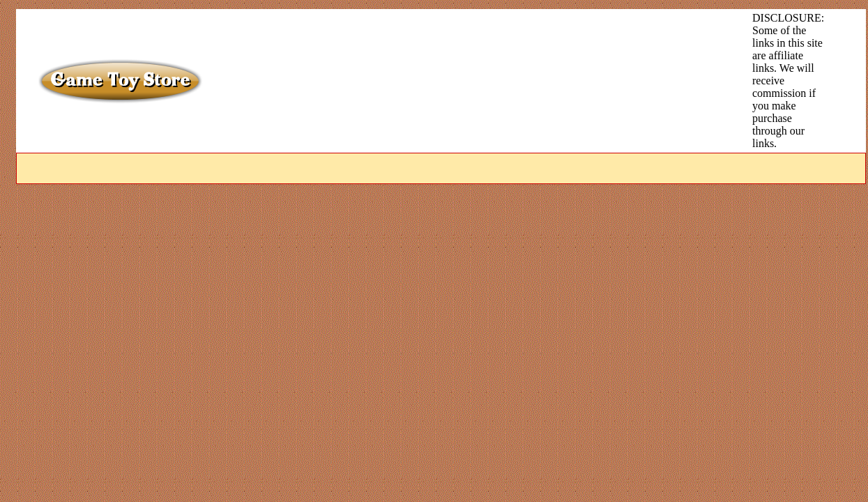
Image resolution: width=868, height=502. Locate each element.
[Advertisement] (457, 43)
